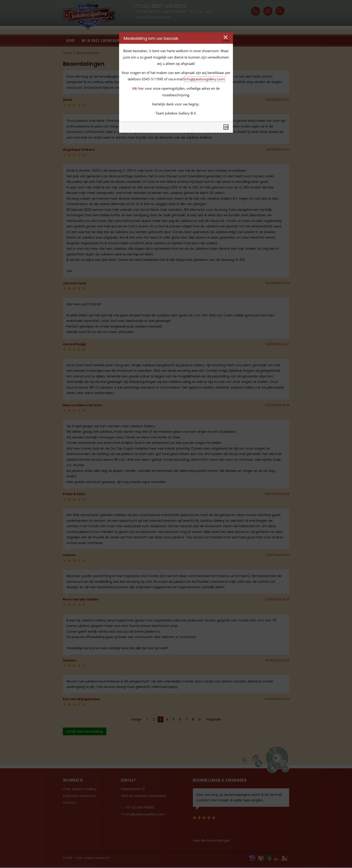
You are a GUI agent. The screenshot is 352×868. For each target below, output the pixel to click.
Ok (226, 127)
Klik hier (138, 89)
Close (226, 41)
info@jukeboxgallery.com (204, 79)
